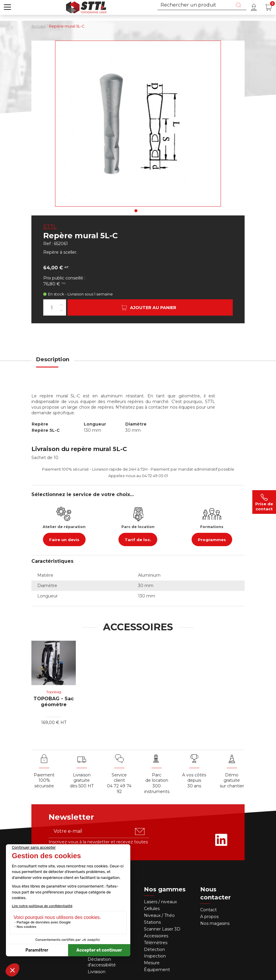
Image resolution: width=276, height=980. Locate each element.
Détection (155, 949)
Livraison (97, 972)
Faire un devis (64, 540)
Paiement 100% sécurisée (44, 781)
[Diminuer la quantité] (61, 310)
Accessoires (156, 936)
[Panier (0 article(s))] (269, 7)
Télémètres (156, 943)
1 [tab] (136, 211)
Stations (153, 922)
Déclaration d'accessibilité (102, 962)
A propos (209, 917)
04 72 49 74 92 (119, 789)
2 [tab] (140, 211)
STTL (50, 227)
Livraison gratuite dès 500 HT (82, 781)
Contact (208, 910)
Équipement (158, 970)
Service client (119, 778)
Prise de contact (264, 502)
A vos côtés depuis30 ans (194, 781)
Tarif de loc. (138, 540)
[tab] (53, 363)
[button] (7, 7)
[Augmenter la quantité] (61, 304)
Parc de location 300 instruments (157, 783)
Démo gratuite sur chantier (232, 781)
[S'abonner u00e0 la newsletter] (140, 832)
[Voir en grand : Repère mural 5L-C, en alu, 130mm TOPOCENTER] (138, 124)
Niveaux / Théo (159, 915)
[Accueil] (86, 7)
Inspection (155, 956)
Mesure (152, 963)
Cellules (152, 909)
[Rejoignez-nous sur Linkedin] (221, 840)
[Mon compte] (254, 7)
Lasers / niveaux (160, 902)
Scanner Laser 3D (162, 929)
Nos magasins (215, 923)
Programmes (212, 540)
